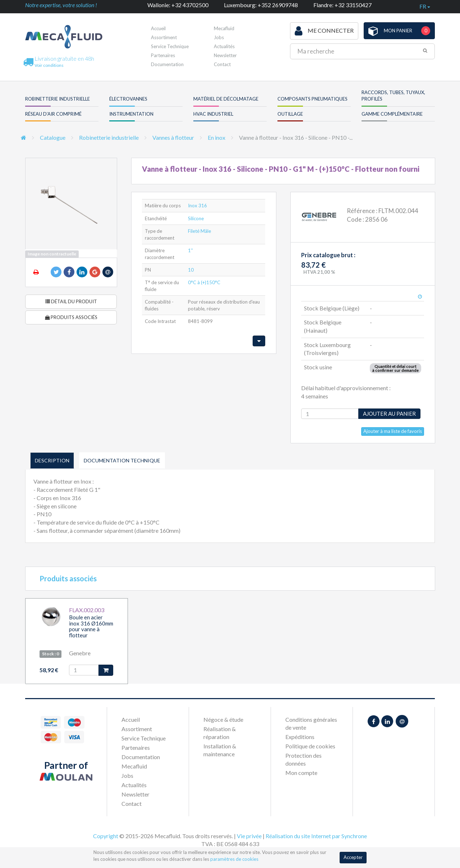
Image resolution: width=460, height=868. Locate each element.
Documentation (167, 64)
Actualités (224, 46)
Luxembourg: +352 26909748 (261, 5)
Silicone (196, 218)
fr (425, 6)
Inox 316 (197, 206)
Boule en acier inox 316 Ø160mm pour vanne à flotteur (91, 626)
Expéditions (300, 737)
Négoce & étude (223, 719)
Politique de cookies (310, 746)
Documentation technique (122, 460)
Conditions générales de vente (311, 723)
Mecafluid (224, 28)
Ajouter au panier (389, 414)
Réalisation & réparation (220, 733)
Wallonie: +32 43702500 (178, 5)
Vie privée (249, 836)
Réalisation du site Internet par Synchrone (316, 836)
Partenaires (163, 55)
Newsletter (225, 55)
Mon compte (301, 773)
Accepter (353, 857)
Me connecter (324, 31)
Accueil (158, 28)
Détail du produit (71, 301)
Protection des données (303, 759)
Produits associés (71, 317)
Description (52, 460)
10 (191, 270)
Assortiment (164, 37)
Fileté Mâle (199, 231)
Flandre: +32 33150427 (342, 5)
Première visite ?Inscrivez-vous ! (254, 30)
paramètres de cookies (234, 859)
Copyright (106, 836)
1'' (190, 250)
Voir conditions (49, 65)
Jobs (219, 37)
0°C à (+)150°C (204, 282)
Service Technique (170, 46)
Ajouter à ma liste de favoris (393, 431)
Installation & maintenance (220, 750)
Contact (222, 64)
